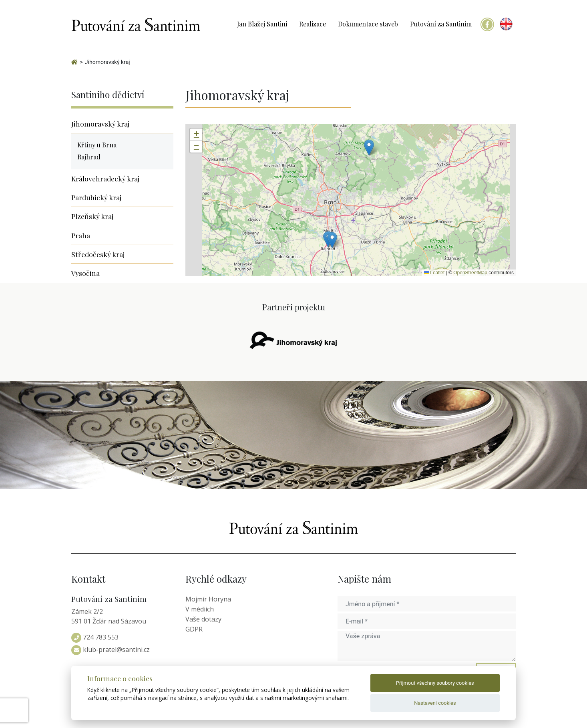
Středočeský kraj (98, 254)
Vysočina (85, 273)
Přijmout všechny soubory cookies (435, 683)
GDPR (194, 629)
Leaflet (434, 273)
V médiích (200, 609)
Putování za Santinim (441, 24)
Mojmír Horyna (208, 599)
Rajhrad (89, 157)
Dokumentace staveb (368, 24)
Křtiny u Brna (97, 145)
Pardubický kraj (96, 197)
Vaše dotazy (203, 619)
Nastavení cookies (435, 703)
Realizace (313, 24)
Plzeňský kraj (92, 216)
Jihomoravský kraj (100, 124)
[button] (369, 148)
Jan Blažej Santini (262, 24)
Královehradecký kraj (105, 178)
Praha (81, 235)
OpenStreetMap (470, 273)
